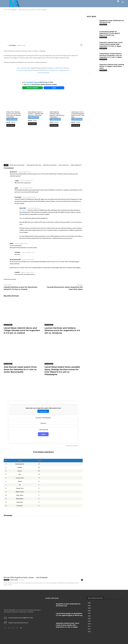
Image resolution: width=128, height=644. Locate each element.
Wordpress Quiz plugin (73, 446)
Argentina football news (17, 165)
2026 (89, 603)
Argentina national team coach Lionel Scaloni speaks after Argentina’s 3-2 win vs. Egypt (111, 44)
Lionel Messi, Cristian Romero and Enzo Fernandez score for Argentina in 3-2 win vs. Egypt (111, 55)
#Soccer (47, 70)
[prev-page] (88, 74)
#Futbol (42, 70)
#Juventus (21, 70)
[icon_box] (16, 623)
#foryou (30, 70)
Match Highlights (64, 165)
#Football (36, 70)
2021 (89, 616)
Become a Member (33, 88)
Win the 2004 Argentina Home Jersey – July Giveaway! (26, 577)
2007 (89, 632)
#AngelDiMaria (58, 68)
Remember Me (43, 430)
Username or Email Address (43, 418)
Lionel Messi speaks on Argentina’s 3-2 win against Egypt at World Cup (110, 33)
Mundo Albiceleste (76, 165)
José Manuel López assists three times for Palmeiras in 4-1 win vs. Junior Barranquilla (20, 369)
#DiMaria (66, 68)
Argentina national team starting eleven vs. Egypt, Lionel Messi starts (112, 66)
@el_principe (23, 210)
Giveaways (7, 580)
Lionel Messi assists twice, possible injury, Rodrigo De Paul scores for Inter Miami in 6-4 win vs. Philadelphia (62, 371)
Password (43, 423)
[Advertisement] (43, 27)
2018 (89, 624)
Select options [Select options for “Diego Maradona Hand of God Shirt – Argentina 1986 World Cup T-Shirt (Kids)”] (32, 124)
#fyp (26, 70)
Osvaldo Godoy (14, 580)
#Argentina (54, 70)
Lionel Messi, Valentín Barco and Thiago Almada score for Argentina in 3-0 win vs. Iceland (22, 330)
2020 (89, 619)
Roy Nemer (13, 45)
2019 (89, 621)
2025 (89, 606)
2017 (89, 626)
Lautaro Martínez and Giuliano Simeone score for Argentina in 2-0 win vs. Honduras (62, 330)
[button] (123, 2)
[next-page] (91, 74)
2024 (89, 608)
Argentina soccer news (50, 165)
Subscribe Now (43, 411)
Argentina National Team (34, 165)
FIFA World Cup (103, 24)
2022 (89, 613)
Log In (54, 88)
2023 (89, 611)
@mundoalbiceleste (24, 68)
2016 (89, 629)
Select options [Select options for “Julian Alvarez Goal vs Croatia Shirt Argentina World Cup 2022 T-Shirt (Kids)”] (76, 125)
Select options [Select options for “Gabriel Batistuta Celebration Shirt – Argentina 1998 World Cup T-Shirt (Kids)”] (54, 125)
